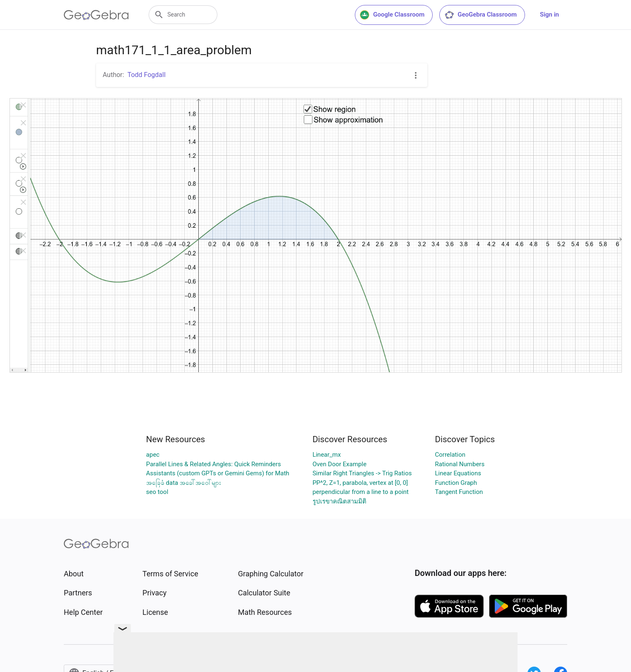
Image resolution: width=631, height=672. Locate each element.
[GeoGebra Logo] (96, 15)
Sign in (549, 14)
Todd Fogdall (147, 75)
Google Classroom (392, 15)
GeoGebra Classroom (480, 15)
